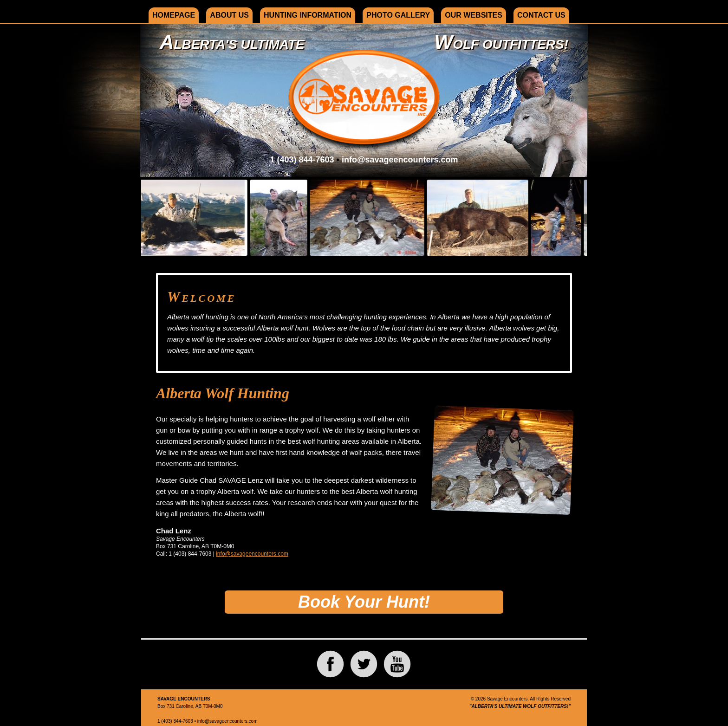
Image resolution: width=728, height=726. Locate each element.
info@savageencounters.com (400, 160)
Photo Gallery (398, 15)
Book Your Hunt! (364, 602)
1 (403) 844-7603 (302, 160)
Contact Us (541, 15)
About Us (229, 15)
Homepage (174, 15)
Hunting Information (308, 15)
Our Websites (474, 15)
